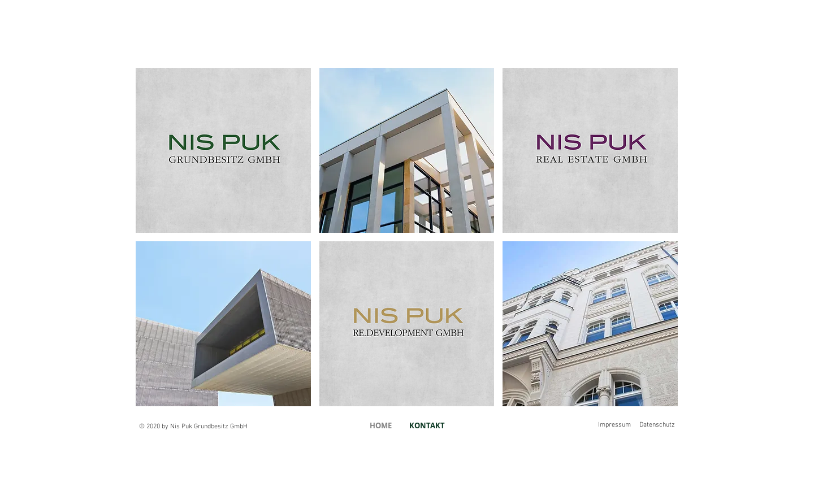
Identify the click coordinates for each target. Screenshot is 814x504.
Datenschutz (657, 425)
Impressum (614, 425)
